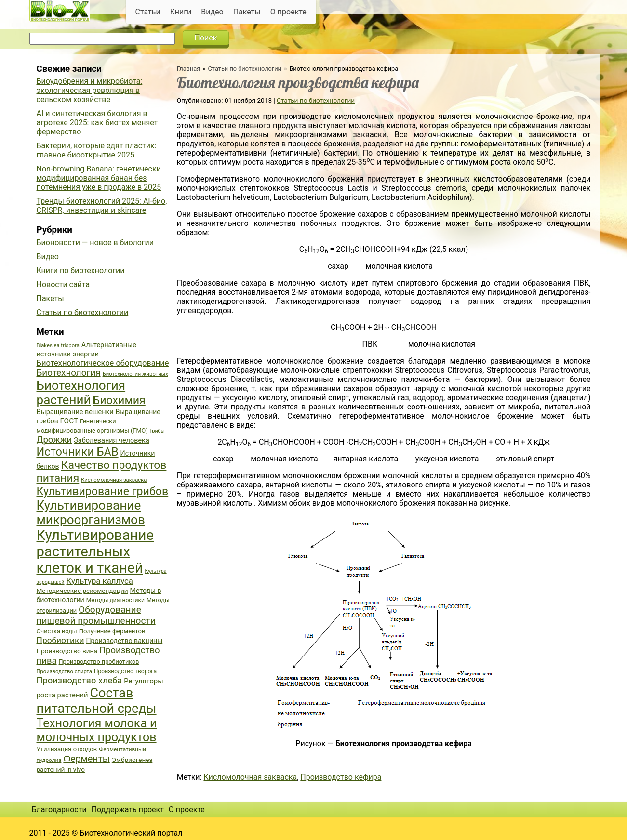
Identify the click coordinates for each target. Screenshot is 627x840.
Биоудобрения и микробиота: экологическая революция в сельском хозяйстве (90, 90)
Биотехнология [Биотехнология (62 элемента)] (69, 373)
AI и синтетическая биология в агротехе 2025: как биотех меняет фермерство (97, 123)
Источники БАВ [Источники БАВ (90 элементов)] (78, 452)
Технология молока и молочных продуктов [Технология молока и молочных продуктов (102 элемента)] (97, 730)
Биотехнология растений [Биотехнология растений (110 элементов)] (81, 393)
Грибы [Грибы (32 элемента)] (157, 431)
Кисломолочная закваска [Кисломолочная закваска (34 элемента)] (114, 480)
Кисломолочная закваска (250, 777)
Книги (181, 12)
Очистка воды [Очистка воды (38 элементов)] (57, 631)
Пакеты (247, 12)
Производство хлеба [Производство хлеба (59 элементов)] (80, 680)
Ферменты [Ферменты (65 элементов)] (86, 759)
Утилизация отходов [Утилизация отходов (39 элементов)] (67, 749)
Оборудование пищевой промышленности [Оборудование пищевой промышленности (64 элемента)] (96, 615)
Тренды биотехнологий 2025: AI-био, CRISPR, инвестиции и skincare (102, 206)
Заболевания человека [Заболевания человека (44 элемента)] (111, 440)
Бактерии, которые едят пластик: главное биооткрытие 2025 (97, 150)
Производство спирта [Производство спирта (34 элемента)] (64, 672)
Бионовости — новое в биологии (95, 243)
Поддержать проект (128, 809)
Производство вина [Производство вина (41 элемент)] (67, 651)
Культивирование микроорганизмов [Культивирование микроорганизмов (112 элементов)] (91, 512)
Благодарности (59, 809)
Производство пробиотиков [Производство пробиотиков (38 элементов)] (99, 662)
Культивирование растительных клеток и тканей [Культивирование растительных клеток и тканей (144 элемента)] (95, 551)
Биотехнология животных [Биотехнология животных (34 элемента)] (135, 374)
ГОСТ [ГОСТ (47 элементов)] (69, 421)
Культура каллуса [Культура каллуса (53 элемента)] (100, 581)
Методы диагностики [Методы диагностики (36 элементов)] (115, 600)
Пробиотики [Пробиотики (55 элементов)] (60, 640)
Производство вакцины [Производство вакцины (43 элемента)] (124, 641)
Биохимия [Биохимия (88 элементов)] (119, 400)
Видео (212, 12)
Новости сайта (63, 284)
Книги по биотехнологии (81, 270)
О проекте (288, 12)
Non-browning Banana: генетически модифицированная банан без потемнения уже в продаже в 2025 (99, 178)
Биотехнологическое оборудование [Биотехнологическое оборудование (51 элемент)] (103, 363)
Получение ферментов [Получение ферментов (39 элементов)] (112, 631)
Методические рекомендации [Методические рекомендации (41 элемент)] (82, 591)
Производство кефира (341, 777)
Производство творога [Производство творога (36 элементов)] (125, 671)
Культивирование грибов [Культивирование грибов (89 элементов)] (103, 491)
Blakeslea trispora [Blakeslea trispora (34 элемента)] (58, 346)
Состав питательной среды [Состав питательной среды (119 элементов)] (97, 701)
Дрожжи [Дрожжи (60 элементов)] (54, 440)
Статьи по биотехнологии (245, 69)
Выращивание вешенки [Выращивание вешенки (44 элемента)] (75, 412)
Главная (189, 69)
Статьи (148, 12)
